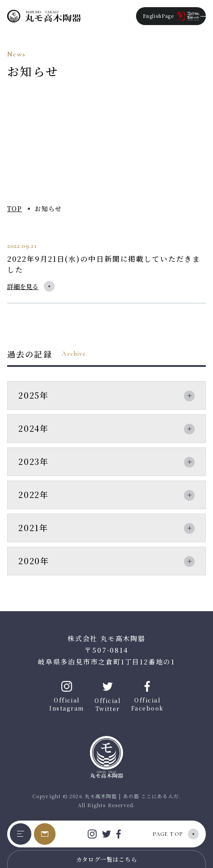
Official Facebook (147, 696)
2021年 (33, 528)
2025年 (34, 395)
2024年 (34, 428)
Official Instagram (66, 696)
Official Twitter (107, 697)
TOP (15, 208)
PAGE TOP (168, 834)
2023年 (34, 461)
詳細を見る (23, 286)
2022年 (34, 494)
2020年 (34, 561)
